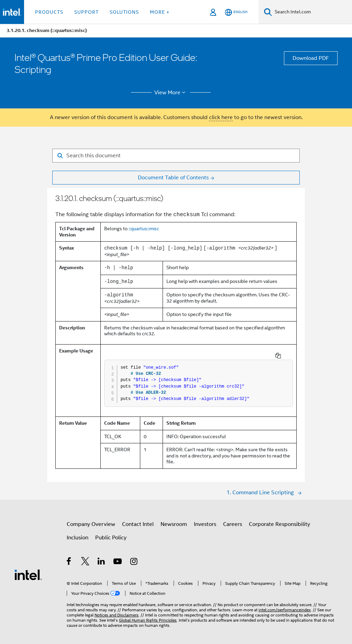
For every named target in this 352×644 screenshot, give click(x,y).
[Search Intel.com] (312, 12)
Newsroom (174, 519)
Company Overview (91, 519)
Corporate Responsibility (279, 519)
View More (171, 93)
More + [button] (160, 12)
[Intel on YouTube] (118, 557)
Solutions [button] (124, 12)
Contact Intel (138, 519)
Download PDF (311, 58)
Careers (233, 519)
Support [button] (86, 12)
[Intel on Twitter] (85, 557)
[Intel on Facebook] (69, 557)
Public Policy (111, 532)
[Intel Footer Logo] (28, 569)
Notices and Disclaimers (117, 609)
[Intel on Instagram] (134, 557)
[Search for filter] (176, 156)
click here (221, 117)
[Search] (268, 12)
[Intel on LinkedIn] (102, 557)
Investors (205, 519)
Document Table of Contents (173, 178)
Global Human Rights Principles (148, 615)
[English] (236, 12)
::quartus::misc (144, 229)
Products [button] (49, 12)
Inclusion (78, 532)
